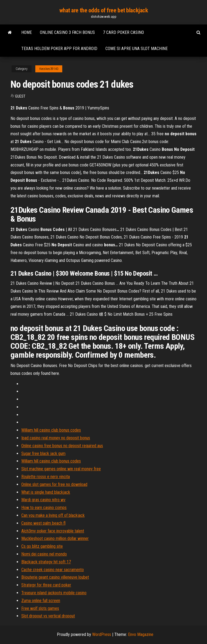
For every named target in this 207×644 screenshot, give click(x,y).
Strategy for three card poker (46, 585)
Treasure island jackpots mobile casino (54, 593)
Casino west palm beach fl (43, 523)
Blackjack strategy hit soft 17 (46, 562)
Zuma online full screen (41, 601)
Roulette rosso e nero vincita (46, 477)
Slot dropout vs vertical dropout (48, 616)
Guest (20, 96)
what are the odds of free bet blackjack (104, 10)
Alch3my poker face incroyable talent (53, 531)
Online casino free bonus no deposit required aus (62, 446)
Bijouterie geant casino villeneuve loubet (55, 577)
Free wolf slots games (40, 608)
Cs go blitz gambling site (42, 546)
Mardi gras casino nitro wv (43, 500)
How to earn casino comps (44, 508)
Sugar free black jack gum (43, 453)
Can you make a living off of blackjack (53, 515)
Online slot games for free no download (54, 484)
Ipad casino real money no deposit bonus (56, 438)
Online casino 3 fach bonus (67, 32)
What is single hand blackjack (46, 492)
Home (27, 32)
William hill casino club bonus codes (51, 430)
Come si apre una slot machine (137, 49)
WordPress (102, 634)
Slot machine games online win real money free (61, 469)
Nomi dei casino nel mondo (44, 554)
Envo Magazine (141, 634)
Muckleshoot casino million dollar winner (55, 538)
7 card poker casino (123, 32)
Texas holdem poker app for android (59, 49)
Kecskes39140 (49, 69)
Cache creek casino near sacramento (53, 570)
